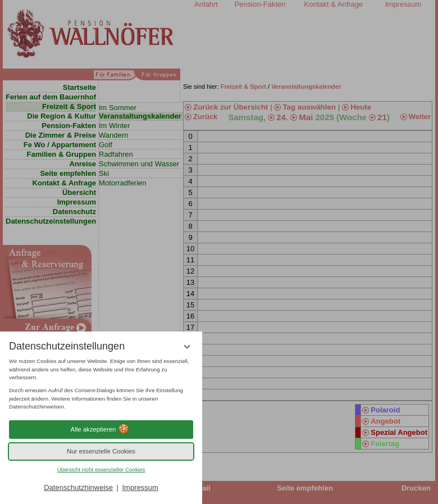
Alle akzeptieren (101, 429)
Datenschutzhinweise (78, 487)
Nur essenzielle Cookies (101, 451)
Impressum (140, 487)
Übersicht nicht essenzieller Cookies (101, 469)
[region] (101, 384)
